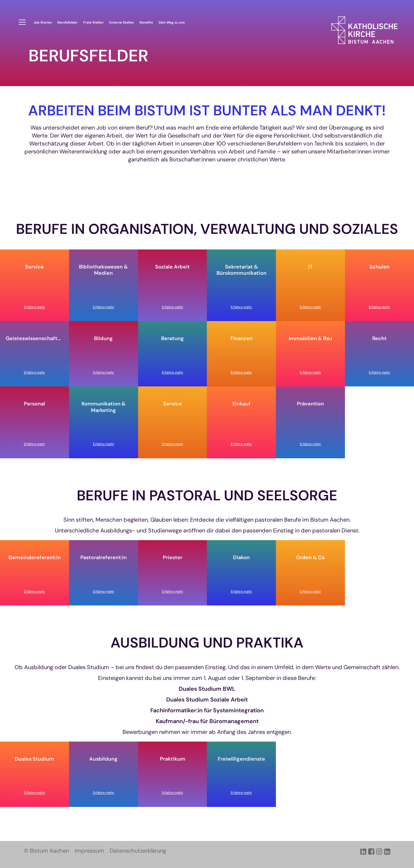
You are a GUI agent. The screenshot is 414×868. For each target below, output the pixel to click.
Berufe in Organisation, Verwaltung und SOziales (207, 229)
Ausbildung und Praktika (207, 643)
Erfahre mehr (35, 307)
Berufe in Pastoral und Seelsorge (207, 496)
